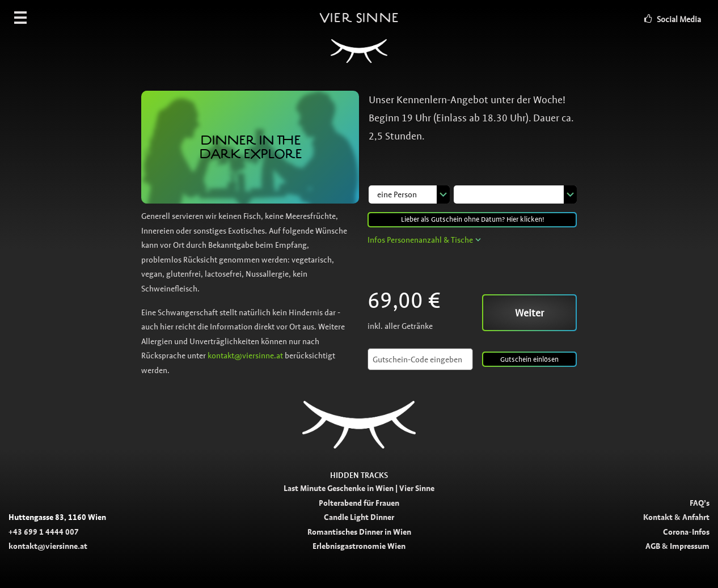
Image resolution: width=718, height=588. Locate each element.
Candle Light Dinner (359, 517)
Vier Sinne (359, 43)
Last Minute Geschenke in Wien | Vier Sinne (359, 488)
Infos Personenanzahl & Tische (420, 240)
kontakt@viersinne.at (245, 356)
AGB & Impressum (677, 546)
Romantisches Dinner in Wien (359, 532)
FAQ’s (700, 503)
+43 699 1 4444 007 (44, 532)
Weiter (529, 313)
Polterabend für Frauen (359, 503)
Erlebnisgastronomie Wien (359, 546)
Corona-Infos (686, 532)
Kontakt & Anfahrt (676, 517)
